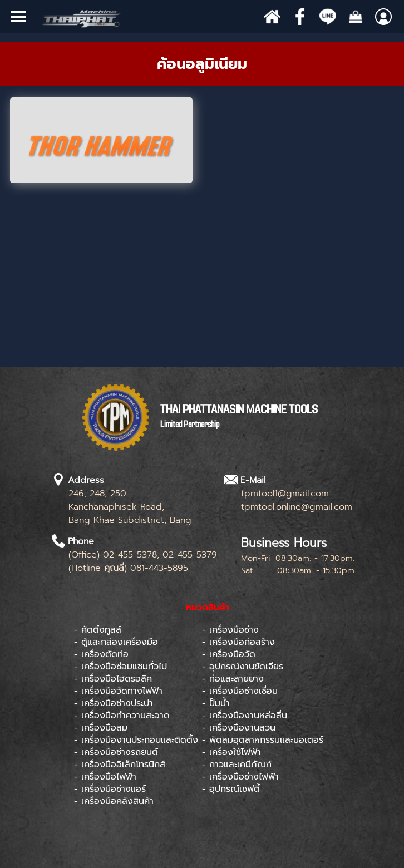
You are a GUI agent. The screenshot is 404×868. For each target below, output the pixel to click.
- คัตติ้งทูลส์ (98, 630)
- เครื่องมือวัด (229, 654)
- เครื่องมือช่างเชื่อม (240, 691)
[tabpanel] (202, 64)
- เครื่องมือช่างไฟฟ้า (240, 777)
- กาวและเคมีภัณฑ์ (237, 765)
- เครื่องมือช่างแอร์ (110, 789)
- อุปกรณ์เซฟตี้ (231, 789)
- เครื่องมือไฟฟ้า (105, 777)
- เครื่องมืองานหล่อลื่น (245, 716)
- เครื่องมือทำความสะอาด (122, 716)
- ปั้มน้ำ (216, 703)
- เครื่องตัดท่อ (101, 654)
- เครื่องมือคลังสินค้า (114, 801)
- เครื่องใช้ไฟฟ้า (231, 752)
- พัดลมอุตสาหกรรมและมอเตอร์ (263, 740)
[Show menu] (18, 17)
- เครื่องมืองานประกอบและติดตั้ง (136, 740)
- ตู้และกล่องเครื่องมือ (116, 642)
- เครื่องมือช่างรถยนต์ (116, 752)
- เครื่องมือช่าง (230, 630)
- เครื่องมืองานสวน (239, 728)
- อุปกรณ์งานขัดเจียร (243, 667)
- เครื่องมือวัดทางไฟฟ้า (118, 691)
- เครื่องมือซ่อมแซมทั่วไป (120, 667)
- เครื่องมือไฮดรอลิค (113, 679)
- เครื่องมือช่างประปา (114, 703)
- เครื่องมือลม (101, 728)
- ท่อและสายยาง (233, 679)
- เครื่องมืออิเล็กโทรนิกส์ (120, 765)
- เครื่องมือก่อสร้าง (238, 642)
